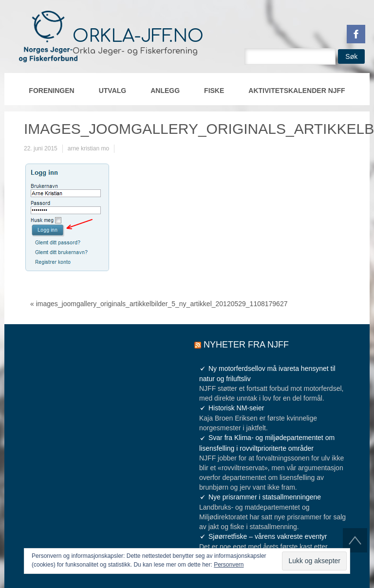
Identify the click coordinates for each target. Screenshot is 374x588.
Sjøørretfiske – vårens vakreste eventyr (268, 536)
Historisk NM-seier (236, 408)
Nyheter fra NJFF (246, 345)
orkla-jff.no (138, 36)
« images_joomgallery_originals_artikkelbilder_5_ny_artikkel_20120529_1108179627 (159, 304)
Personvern (229, 565)
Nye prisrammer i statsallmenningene (265, 497)
